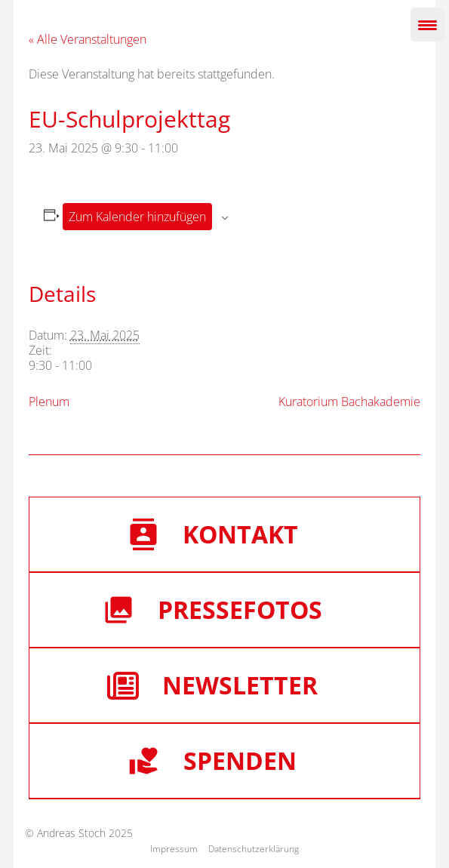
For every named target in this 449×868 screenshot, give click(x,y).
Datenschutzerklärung (254, 849)
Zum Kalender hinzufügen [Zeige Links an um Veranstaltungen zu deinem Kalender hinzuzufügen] (137, 217)
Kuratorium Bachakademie (349, 402)
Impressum (174, 849)
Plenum (49, 402)
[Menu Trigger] (427, 25)
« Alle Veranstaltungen (88, 39)
